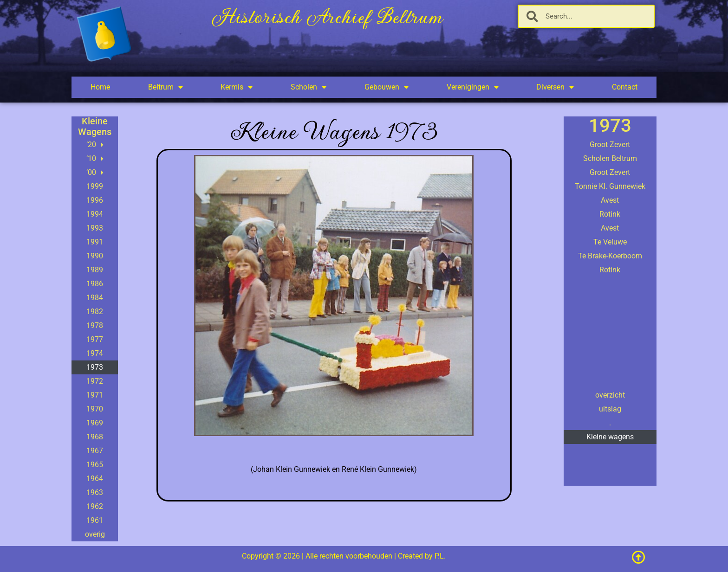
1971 (95, 395)
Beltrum (166, 87)
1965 (95, 465)
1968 (95, 437)
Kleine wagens (610, 437)
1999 (95, 186)
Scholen (309, 87)
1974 (95, 353)
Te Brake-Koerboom (610, 256)
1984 (95, 298)
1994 (95, 214)
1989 (95, 270)
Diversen (555, 87)
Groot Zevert (610, 145)
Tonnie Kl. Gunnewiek (610, 186)
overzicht (610, 395)
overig (95, 534)
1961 (95, 520)
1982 (95, 312)
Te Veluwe (610, 242)
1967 (95, 451)
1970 (95, 409)
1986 (95, 284)
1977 (95, 339)
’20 (95, 145)
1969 (95, 423)
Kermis (237, 87)
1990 (95, 256)
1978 (95, 325)
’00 (95, 173)
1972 (95, 381)
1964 (95, 479)
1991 (95, 242)
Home (100, 87)
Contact (625, 87)
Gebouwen (387, 87)
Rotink (610, 214)
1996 (95, 200)
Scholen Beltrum (610, 158)
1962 (95, 506)
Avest (610, 200)
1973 (95, 367)
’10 (95, 159)
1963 (95, 492)
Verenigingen (473, 87)
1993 (95, 228)
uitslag (610, 409)
